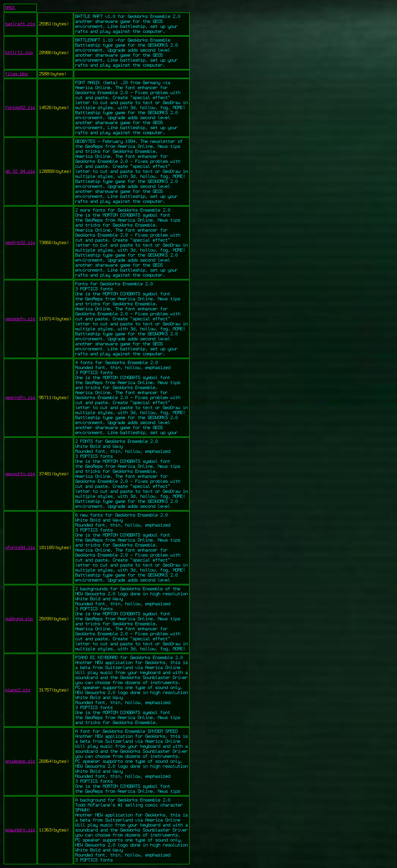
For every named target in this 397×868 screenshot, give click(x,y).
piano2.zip (18, 690)
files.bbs (17, 74)
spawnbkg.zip (20, 830)
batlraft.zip (20, 24)
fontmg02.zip (20, 108)
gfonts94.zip (20, 548)
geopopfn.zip (20, 319)
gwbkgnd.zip (19, 619)
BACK (10, 8)
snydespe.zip (20, 761)
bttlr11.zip (19, 53)
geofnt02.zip (20, 243)
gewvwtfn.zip (20, 474)
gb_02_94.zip (20, 172)
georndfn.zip (20, 398)
